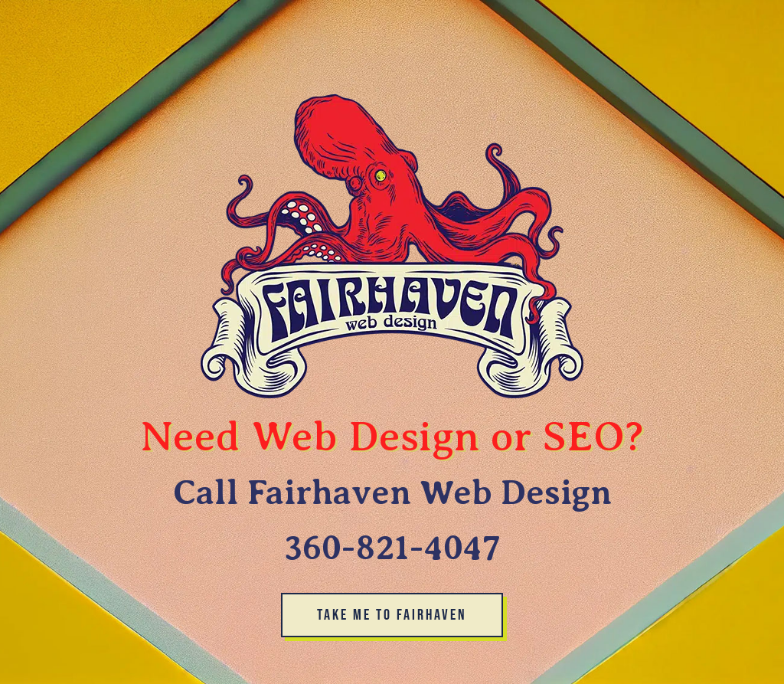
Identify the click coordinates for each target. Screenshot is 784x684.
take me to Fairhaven (392, 615)
